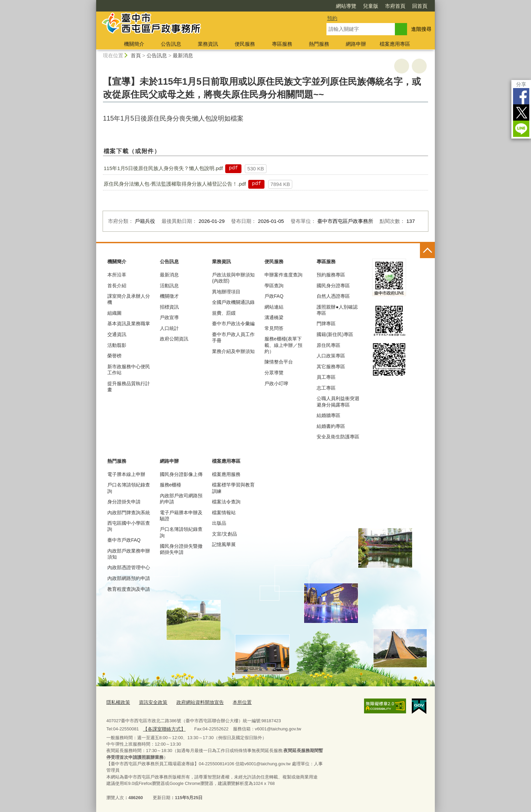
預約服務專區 (331, 275)
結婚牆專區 (328, 415)
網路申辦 (356, 44)
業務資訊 (208, 44)
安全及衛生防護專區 (338, 437)
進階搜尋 (421, 29)
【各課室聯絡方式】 (162, 727)
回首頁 (420, 6)
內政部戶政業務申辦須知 (129, 554)
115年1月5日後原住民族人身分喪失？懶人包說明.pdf (163, 168)
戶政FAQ (274, 296)
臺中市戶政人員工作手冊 (233, 337)
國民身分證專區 (333, 286)
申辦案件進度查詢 (283, 275)
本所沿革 (117, 275)
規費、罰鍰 (224, 313)
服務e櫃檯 (171, 485)
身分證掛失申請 (124, 502)
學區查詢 (274, 286)
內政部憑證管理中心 (129, 567)
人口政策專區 (331, 356)
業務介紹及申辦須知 (233, 351)
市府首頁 (395, 6)
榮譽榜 (114, 356)
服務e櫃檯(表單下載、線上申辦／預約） (283, 345)
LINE (521, 129)
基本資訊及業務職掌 (129, 324)
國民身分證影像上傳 (181, 474)
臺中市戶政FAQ (124, 540)
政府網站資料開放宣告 (195, 702)
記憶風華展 (224, 544)
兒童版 (371, 6)
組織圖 (114, 313)
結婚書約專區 (331, 426)
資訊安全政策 (150, 702)
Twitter (521, 112)
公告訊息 (171, 44)
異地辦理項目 (226, 292)
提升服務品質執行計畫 (129, 387)
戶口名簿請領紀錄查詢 (129, 488)
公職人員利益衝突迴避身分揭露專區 (338, 401)
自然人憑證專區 (333, 296)
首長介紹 (117, 286)
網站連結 (274, 307)
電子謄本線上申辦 (126, 474)
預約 (332, 18)
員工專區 (326, 377)
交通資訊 (117, 334)
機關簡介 (134, 44)
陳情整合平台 (279, 362)
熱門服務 (319, 44)
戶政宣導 (169, 317)
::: (93, 3)
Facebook (521, 96)
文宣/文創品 (225, 534)
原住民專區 (328, 345)
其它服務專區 (331, 367)
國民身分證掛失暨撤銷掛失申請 (181, 549)
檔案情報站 (224, 513)
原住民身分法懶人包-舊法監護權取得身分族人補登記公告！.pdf (175, 184)
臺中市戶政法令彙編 (233, 324)
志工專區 (326, 388)
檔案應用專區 (395, 44)
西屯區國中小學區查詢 (129, 526)
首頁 (136, 55)
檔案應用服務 (226, 474)
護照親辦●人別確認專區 (337, 310)
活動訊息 (169, 286)
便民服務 (245, 44)
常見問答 (274, 328)
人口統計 (169, 328)
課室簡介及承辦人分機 (129, 299)
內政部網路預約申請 (129, 578)
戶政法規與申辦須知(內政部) (233, 278)
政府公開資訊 (174, 339)
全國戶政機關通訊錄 (233, 302)
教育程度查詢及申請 (129, 589)
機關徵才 (169, 296)
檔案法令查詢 (226, 502)
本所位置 (234, 702)
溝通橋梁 (274, 317)
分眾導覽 (274, 373)
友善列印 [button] (402, 66)
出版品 (219, 523)
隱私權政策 (117, 702)
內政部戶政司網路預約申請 (181, 499)
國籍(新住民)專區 (335, 334)
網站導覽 (346, 6)
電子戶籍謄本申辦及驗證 (181, 516)
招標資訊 (169, 307)
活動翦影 (117, 345)
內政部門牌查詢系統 (129, 513)
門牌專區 (326, 324)
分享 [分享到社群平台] (521, 84)
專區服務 (282, 44)
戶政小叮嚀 (276, 383)
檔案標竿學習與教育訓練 (233, 488)
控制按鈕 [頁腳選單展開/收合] (427, 251)
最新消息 (183, 55)
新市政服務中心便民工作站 (129, 370)
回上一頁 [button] (419, 66)
